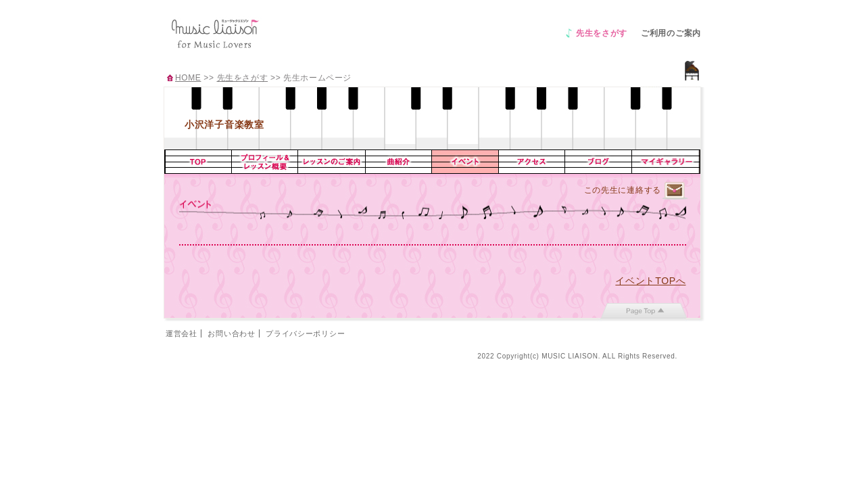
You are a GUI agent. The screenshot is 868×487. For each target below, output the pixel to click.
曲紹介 (399, 162)
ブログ (599, 162)
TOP (198, 162)
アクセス (532, 162)
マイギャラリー (666, 162)
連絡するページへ (675, 191)
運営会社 (182, 333)
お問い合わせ (231, 333)
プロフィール (265, 162)
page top (644, 310)
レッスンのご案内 (332, 162)
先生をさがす (602, 33)
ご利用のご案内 (671, 33)
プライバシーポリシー (305, 333)
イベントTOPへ (650, 281)
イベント (465, 162)
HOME (188, 78)
